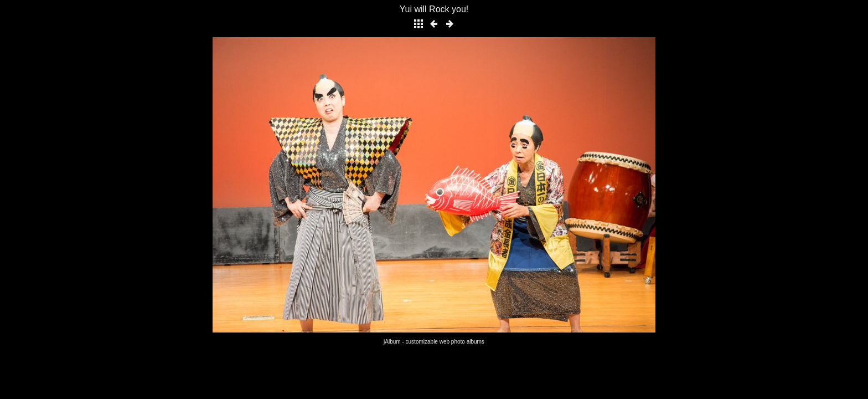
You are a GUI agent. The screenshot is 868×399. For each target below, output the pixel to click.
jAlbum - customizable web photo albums (434, 342)
